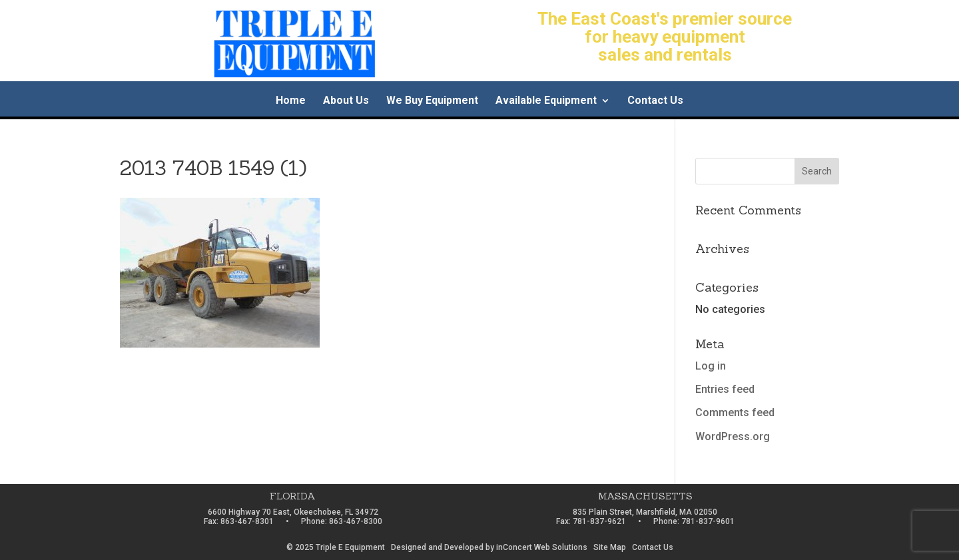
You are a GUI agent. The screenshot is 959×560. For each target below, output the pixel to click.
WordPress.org (733, 436)
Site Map (610, 547)
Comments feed (735, 413)
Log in (711, 366)
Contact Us (655, 101)
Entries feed (725, 389)
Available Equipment (546, 101)
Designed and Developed (437, 547)
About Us (346, 101)
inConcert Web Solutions (542, 547)
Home (291, 101)
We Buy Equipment (432, 101)
